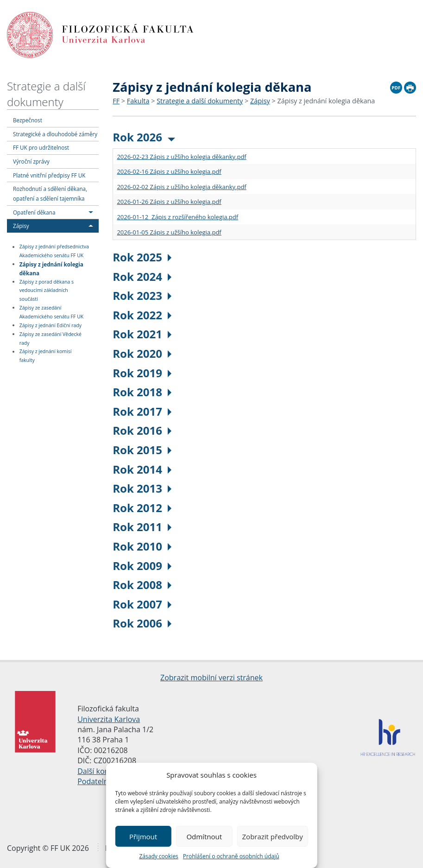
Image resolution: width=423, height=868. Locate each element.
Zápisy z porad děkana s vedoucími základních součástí (47, 291)
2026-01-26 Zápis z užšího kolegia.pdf (169, 202)
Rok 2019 (142, 373)
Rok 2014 (142, 469)
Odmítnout (204, 836)
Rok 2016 (142, 430)
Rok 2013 (142, 488)
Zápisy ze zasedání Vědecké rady (51, 339)
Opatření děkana (34, 212)
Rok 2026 (144, 137)
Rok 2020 (142, 353)
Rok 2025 (142, 257)
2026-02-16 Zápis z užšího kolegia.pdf (169, 171)
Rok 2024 (142, 276)
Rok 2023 (142, 295)
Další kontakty (102, 771)
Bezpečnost (28, 120)
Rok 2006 (142, 623)
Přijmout (143, 836)
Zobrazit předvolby (273, 836)
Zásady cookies (158, 856)
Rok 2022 (142, 315)
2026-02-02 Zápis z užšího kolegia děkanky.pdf (181, 187)
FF (116, 101)
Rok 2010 (142, 546)
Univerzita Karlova (109, 719)
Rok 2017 (142, 411)
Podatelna (95, 781)
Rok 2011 (142, 527)
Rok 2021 (142, 334)
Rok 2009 (142, 566)
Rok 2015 (142, 450)
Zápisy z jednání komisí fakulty (46, 356)
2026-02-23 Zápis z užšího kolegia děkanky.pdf (181, 157)
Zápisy (21, 226)
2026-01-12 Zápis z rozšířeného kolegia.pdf (177, 217)
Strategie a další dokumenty (46, 94)
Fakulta (138, 101)
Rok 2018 (142, 392)
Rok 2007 (142, 604)
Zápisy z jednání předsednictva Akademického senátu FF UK (54, 251)
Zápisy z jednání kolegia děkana (51, 268)
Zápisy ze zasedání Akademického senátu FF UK (52, 312)
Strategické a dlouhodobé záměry (55, 134)
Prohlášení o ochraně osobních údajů (231, 856)
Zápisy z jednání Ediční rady (51, 325)
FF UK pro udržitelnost (41, 147)
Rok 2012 (142, 508)
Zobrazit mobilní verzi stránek (211, 678)
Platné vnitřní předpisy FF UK (49, 175)
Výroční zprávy (31, 161)
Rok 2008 (142, 585)
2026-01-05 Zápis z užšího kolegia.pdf (169, 232)
